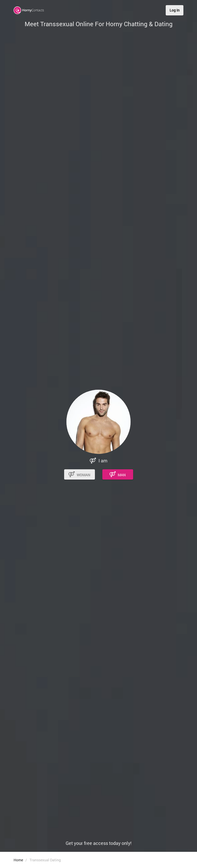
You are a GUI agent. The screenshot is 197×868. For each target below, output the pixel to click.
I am (103, 461)
